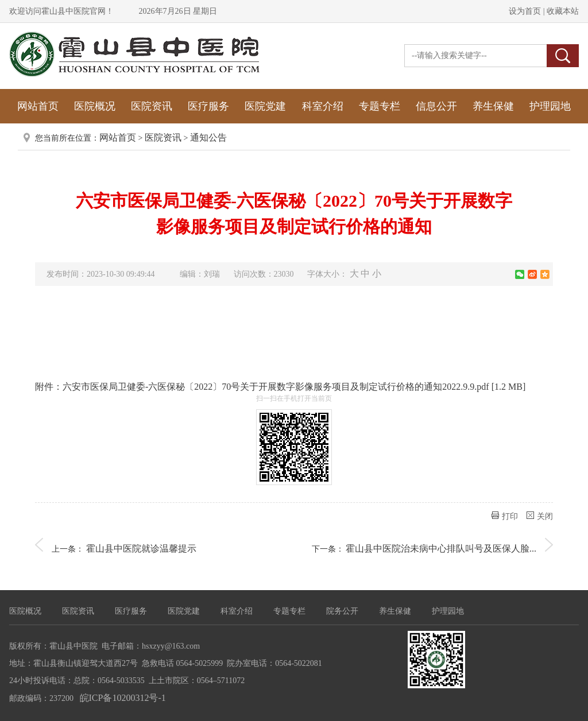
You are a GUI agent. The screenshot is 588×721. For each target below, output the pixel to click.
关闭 (540, 516)
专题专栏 (380, 106)
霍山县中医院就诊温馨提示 (141, 548)
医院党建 (265, 106)
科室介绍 (323, 106)
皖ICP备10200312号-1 (123, 698)
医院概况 (95, 106)
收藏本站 (562, 11)
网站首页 (38, 106)
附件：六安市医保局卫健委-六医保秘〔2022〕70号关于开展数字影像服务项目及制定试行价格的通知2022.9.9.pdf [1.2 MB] (280, 387)
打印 (505, 516)
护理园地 (550, 106)
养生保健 (493, 106)
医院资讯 (152, 106)
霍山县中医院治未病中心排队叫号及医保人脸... (441, 548)
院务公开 (342, 611)
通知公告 (208, 137)
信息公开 (436, 106)
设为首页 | (527, 11)
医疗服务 (208, 106)
